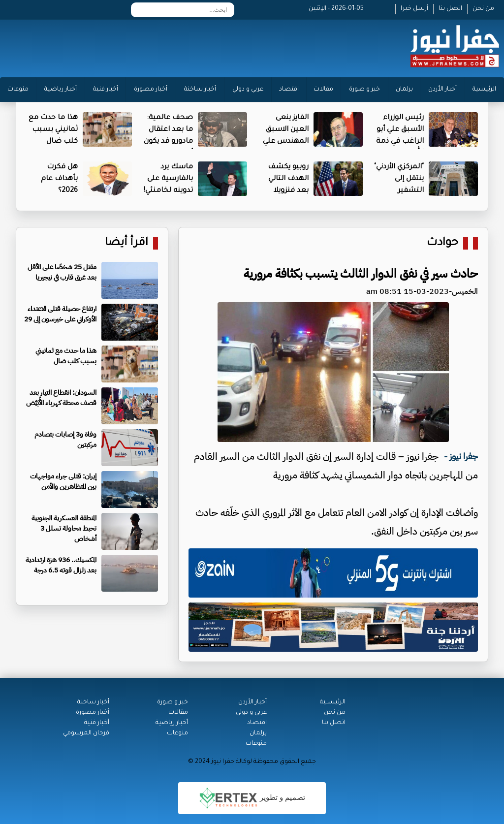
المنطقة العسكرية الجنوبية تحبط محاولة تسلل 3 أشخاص (64, 528)
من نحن (483, 9)
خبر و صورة (364, 90)
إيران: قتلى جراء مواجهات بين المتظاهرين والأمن (63, 481)
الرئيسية (484, 90)
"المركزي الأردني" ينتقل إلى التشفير (399, 179)
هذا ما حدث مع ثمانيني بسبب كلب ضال (53, 130)
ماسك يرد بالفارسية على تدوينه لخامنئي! (168, 179)
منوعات (18, 90)
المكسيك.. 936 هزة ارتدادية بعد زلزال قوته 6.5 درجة (61, 565)
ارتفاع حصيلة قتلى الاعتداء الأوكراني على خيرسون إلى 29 (60, 314)
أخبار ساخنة (200, 90)
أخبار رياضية (61, 90)
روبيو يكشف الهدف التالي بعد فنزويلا (288, 179)
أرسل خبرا (414, 9)
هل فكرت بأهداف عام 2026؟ (59, 179)
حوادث (442, 243)
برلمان (404, 90)
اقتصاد (289, 90)
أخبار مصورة (151, 90)
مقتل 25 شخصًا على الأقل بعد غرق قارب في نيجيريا (62, 272)
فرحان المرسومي (86, 733)
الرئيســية (333, 702)
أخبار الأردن (442, 90)
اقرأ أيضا (126, 243)
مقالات (323, 90)
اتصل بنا (450, 9)
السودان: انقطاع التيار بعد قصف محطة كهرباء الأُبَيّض (61, 398)
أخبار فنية (106, 90)
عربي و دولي (248, 90)
